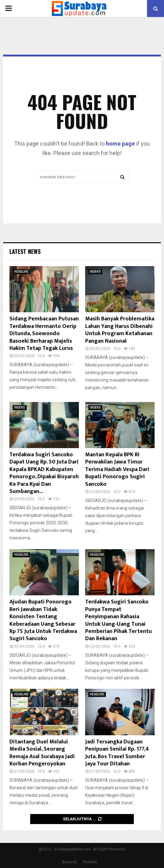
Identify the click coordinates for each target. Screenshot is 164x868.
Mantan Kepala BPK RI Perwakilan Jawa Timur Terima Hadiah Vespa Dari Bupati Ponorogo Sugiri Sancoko (117, 469)
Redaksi (90, 862)
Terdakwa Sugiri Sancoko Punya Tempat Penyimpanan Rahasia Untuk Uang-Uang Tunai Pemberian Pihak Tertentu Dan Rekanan (118, 620)
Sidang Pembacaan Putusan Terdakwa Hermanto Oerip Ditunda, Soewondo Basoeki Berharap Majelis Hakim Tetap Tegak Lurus (44, 334)
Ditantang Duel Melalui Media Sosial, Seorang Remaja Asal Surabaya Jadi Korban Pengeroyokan (42, 753)
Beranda (70, 862)
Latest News (25, 251)
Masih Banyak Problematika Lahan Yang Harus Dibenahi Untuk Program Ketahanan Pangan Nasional (120, 330)
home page (120, 144)
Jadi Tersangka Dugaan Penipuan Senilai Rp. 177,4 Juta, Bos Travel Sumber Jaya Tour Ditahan (117, 753)
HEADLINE (21, 272)
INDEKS (95, 272)
